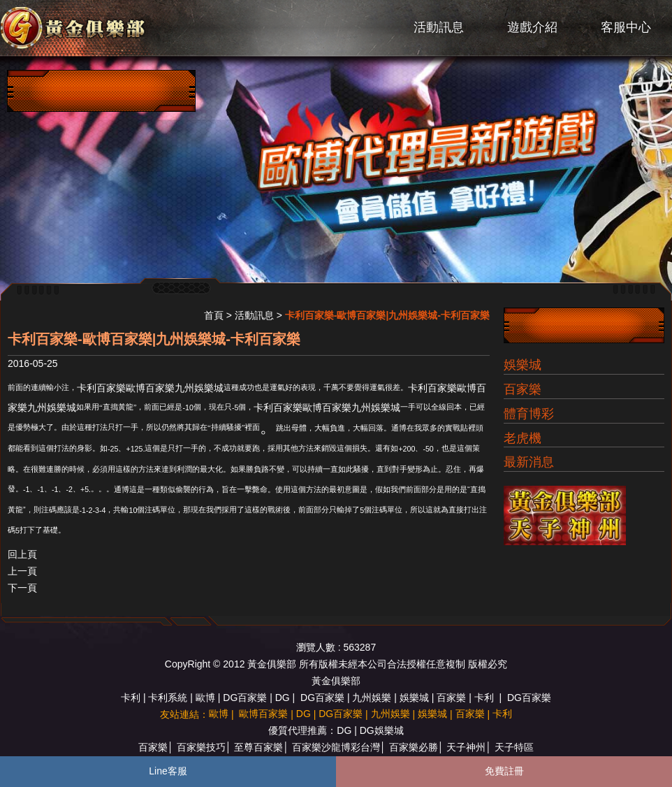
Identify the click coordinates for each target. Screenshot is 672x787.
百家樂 (523, 389)
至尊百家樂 (258, 747)
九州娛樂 (372, 698)
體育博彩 (529, 414)
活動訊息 (439, 27)
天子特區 (514, 747)
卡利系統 (168, 698)
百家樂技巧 (201, 747)
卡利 (131, 698)
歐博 (205, 698)
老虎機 (523, 438)
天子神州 (466, 747)
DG (283, 698)
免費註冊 (504, 771)
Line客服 (168, 771)
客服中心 (626, 27)
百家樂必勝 (414, 747)
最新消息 (529, 462)
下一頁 (22, 588)
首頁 (214, 315)
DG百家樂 (245, 698)
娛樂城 (523, 365)
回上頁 (22, 554)
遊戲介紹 (532, 27)
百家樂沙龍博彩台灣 (336, 747)
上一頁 (22, 571)
